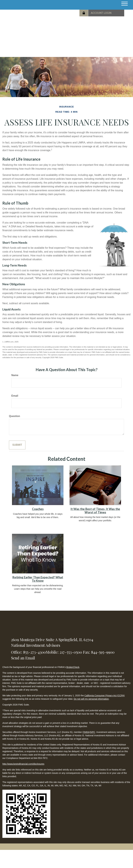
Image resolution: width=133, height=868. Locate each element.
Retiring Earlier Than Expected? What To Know (38, 579)
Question (14, 416)
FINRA (86, 732)
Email (15, 396)
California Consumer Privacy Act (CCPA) (105, 696)
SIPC (93, 732)
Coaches (38, 509)
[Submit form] (17, 445)
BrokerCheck (73, 667)
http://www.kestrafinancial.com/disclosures (23, 764)
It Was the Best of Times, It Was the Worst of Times (95, 511)
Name (15, 375)
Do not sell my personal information (91, 699)
